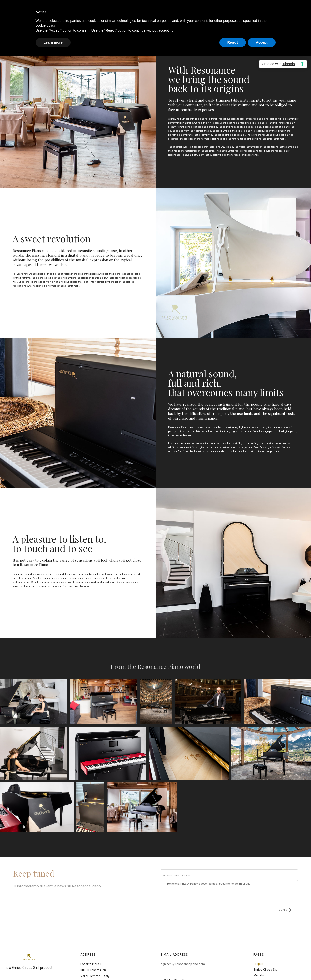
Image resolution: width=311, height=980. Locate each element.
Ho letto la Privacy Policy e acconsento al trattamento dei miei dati (209, 884)
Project (259, 964)
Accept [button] (262, 42)
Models (259, 975)
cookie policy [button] (45, 25)
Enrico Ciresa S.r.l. (266, 970)
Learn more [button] (53, 42)
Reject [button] (233, 42)
